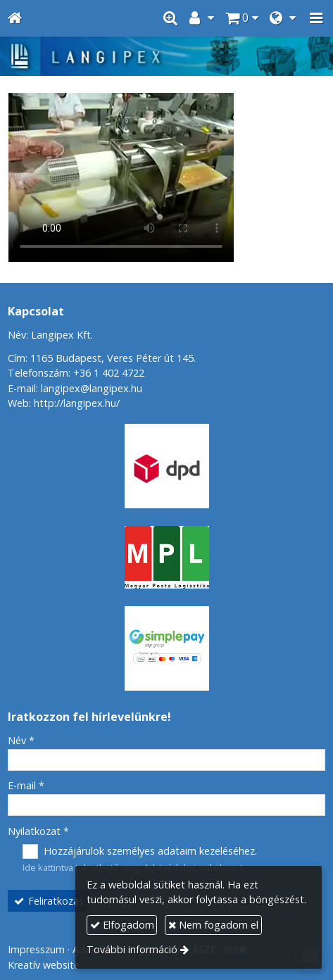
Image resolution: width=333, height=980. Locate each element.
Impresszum (36, 949)
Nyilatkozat (38, 831)
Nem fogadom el (213, 925)
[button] (316, 18)
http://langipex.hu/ (77, 403)
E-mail (26, 785)
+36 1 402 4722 (109, 373)
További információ (132, 949)
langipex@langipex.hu (92, 388)
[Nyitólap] (15, 18)
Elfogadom (122, 925)
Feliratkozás (49, 901)
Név (21, 740)
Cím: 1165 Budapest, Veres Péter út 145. (102, 358)
